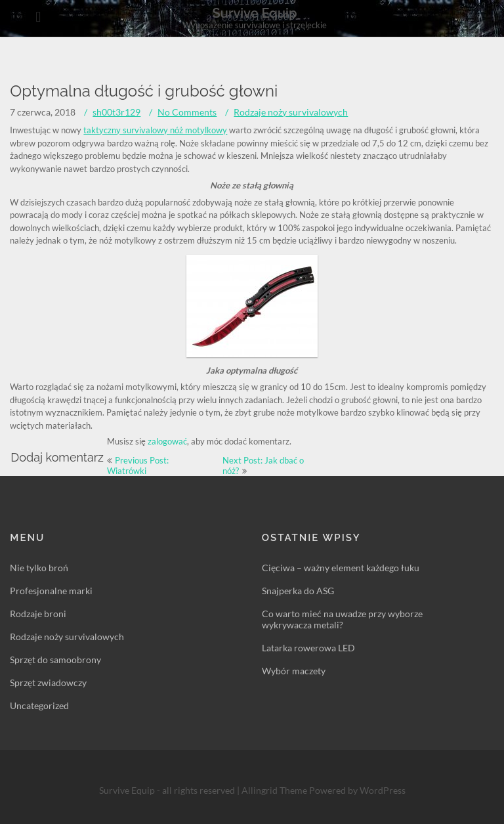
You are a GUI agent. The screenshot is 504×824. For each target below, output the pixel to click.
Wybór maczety (294, 671)
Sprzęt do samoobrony (55, 660)
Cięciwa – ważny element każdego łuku (341, 568)
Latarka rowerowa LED (308, 648)
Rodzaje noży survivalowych (291, 112)
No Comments (187, 112)
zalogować (167, 441)
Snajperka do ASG (298, 591)
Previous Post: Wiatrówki (138, 466)
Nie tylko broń (39, 568)
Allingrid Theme (275, 790)
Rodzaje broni (38, 614)
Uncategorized (39, 705)
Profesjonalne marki (51, 591)
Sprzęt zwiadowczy (48, 683)
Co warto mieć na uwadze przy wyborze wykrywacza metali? (342, 619)
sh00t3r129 (116, 112)
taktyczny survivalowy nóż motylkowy (155, 130)
